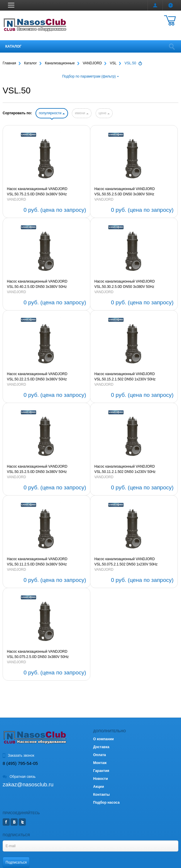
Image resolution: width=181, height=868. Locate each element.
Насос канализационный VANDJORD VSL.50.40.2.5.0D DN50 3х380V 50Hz (37, 284)
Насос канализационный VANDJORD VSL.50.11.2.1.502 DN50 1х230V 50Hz (125, 469)
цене (104, 113)
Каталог (13, 46)
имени (82, 113)
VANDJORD (17, 199)
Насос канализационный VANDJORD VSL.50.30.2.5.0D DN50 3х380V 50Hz (125, 284)
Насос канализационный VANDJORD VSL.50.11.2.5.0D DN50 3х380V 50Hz (37, 562)
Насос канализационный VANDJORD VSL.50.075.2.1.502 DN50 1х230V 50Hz (126, 562)
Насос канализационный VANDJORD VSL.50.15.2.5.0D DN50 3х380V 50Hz (37, 469)
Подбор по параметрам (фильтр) (90, 76)
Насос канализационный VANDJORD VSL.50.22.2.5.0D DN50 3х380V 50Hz (37, 377)
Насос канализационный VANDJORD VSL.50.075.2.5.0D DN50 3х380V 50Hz (38, 654)
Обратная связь (19, 777)
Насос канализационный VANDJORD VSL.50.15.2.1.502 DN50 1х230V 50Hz (125, 377)
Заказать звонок (18, 755)
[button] (11, 5)
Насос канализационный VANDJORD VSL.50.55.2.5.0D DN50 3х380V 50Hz (125, 192)
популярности (52, 113)
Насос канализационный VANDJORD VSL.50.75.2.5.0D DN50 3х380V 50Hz (37, 192)
